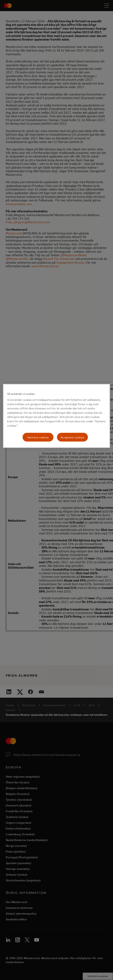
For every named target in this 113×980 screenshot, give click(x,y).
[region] (56, 416)
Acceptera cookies (72, 437)
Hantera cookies (38, 437)
